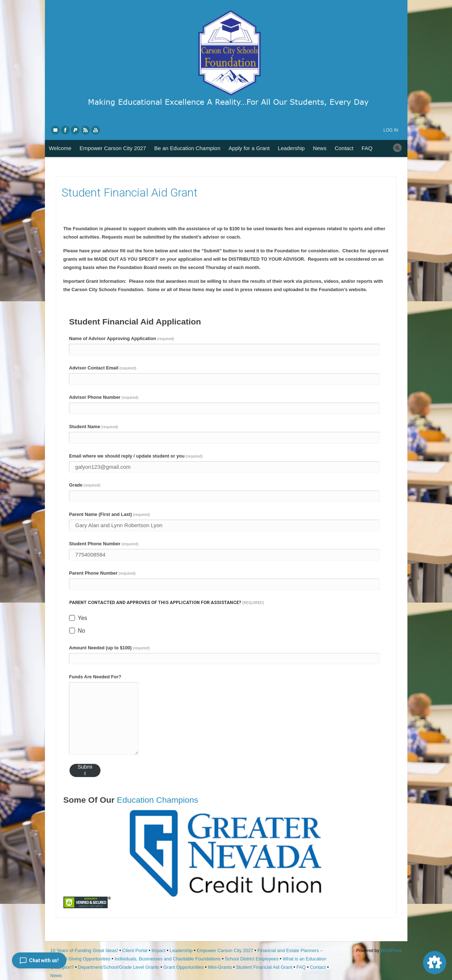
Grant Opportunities (184, 967)
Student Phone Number (104, 544)
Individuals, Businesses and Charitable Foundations (168, 959)
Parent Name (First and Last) (110, 514)
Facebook (66, 130)
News (320, 148)
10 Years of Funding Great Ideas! (84, 950)
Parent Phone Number (103, 573)
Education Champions (157, 800)
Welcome (60, 148)
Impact (158, 950)
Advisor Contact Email (103, 368)
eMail (55, 130)
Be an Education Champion (187, 148)
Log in (391, 130)
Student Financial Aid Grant (264, 967)
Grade (85, 485)
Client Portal (135, 950)
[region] (226, 853)
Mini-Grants (220, 967)
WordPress (391, 951)
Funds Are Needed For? (95, 677)
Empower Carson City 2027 (113, 148)
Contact (344, 148)
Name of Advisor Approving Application (122, 338)
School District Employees (252, 959)
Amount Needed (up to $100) (110, 648)
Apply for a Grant (249, 148)
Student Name (94, 427)
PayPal (76, 130)
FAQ (367, 148)
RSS (86, 130)
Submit (85, 770)
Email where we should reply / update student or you (136, 456)
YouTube (96, 130)
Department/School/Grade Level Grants (119, 967)
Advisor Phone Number (104, 397)
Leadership (291, 148)
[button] (226, 853)
